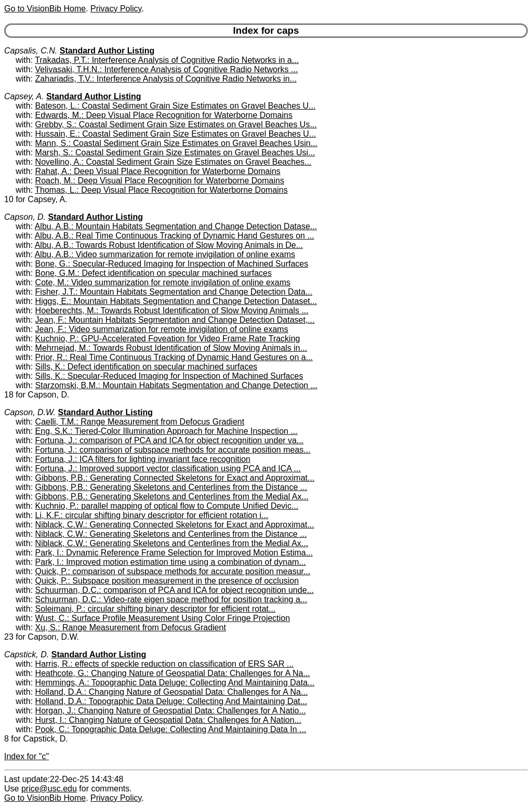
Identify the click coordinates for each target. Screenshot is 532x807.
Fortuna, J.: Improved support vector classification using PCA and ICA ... (168, 468)
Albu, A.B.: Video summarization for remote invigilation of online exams (165, 254)
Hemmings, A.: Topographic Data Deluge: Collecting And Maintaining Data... (175, 683)
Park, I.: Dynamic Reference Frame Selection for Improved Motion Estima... (174, 553)
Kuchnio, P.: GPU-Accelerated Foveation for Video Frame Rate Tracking (168, 339)
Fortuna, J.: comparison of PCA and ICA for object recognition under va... (170, 440)
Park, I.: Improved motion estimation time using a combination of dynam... (171, 562)
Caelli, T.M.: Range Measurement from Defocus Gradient (140, 422)
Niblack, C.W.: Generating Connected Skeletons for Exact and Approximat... (175, 525)
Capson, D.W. (30, 412)
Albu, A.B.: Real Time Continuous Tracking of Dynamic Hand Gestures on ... (175, 236)
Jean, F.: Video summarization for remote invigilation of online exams (162, 329)
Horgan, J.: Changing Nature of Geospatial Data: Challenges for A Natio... (171, 711)
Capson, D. (25, 217)
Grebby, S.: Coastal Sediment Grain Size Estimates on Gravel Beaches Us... (176, 124)
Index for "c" (26, 756)
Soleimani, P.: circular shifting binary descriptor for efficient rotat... (156, 609)
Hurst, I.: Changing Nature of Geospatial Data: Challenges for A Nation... (168, 720)
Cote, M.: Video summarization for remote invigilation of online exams (163, 282)
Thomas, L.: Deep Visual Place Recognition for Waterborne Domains (161, 190)
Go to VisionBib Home (45, 9)
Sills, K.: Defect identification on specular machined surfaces (147, 367)
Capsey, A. (24, 96)
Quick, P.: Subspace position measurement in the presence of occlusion (167, 581)
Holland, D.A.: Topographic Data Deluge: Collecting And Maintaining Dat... (171, 701)
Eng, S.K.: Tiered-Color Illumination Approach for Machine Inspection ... (167, 431)
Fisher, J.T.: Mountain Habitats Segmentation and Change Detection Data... (174, 292)
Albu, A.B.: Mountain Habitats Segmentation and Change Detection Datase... (176, 226)
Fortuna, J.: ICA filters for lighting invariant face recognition (143, 459)
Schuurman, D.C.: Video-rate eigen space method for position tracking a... (171, 599)
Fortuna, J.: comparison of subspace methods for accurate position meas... (173, 450)
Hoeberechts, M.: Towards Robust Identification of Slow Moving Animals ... (172, 310)
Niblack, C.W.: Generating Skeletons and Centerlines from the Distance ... (171, 534)
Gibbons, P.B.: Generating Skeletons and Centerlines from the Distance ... (171, 487)
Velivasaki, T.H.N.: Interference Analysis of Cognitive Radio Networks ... (167, 69)
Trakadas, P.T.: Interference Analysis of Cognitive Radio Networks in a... (167, 60)
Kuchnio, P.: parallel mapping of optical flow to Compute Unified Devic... (167, 506)
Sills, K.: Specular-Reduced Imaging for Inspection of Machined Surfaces (169, 376)
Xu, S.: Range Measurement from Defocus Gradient (131, 627)
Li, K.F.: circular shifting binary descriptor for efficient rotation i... (152, 515)
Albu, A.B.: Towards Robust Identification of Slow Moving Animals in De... (169, 245)
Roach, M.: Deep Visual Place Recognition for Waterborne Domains (160, 181)
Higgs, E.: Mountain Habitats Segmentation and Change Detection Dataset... (176, 301)
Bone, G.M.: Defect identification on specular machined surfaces (154, 273)
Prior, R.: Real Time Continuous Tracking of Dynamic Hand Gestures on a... (174, 357)
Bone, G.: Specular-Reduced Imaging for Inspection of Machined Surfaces (172, 264)
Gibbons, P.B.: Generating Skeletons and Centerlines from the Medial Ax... (172, 497)
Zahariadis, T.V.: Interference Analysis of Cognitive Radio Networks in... (166, 79)
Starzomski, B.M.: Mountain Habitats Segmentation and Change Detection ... (176, 385)
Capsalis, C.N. (31, 51)
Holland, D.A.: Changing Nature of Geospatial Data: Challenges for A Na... (172, 692)
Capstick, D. (26, 654)
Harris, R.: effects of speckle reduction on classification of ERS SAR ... (165, 664)
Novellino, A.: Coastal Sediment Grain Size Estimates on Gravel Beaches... (174, 162)
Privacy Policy (116, 9)
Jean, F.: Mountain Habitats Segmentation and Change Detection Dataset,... (175, 320)
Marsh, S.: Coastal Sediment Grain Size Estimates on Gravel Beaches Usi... (175, 153)
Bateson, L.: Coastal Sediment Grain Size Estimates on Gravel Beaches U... (176, 106)
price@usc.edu (49, 789)
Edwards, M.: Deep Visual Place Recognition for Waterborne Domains (164, 115)
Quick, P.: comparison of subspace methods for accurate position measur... (173, 571)
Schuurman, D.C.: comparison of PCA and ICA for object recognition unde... (175, 590)
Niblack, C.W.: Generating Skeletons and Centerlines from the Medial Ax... (172, 543)
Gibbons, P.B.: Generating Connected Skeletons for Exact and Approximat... (175, 478)
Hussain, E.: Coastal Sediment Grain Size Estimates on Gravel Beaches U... (176, 134)
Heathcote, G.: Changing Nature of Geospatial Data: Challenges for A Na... (173, 673)
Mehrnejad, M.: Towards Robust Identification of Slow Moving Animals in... (171, 348)
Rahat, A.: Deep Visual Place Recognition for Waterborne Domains (158, 171)
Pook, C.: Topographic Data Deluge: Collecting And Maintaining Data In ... (171, 729)
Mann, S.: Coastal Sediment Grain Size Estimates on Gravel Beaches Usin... (176, 143)
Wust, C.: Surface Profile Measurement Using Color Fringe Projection (163, 618)
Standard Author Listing (107, 51)
